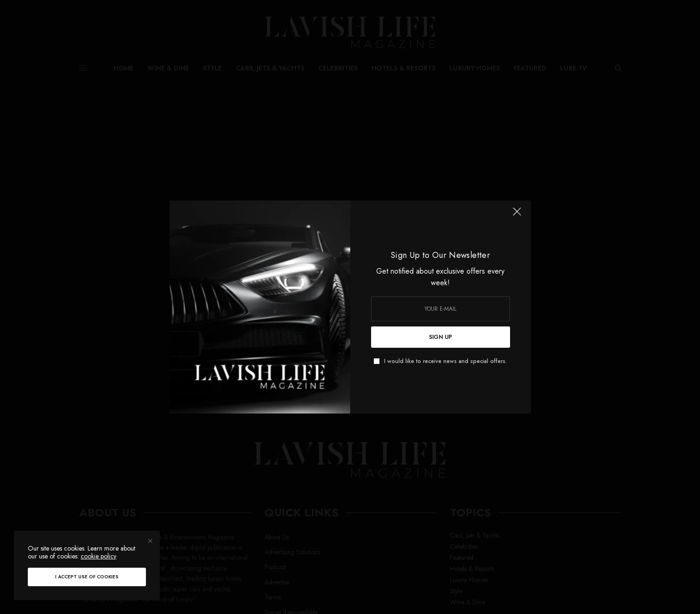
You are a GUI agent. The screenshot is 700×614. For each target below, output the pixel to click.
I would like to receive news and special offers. (445, 361)
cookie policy (98, 556)
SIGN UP (441, 337)
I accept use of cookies (87, 577)
